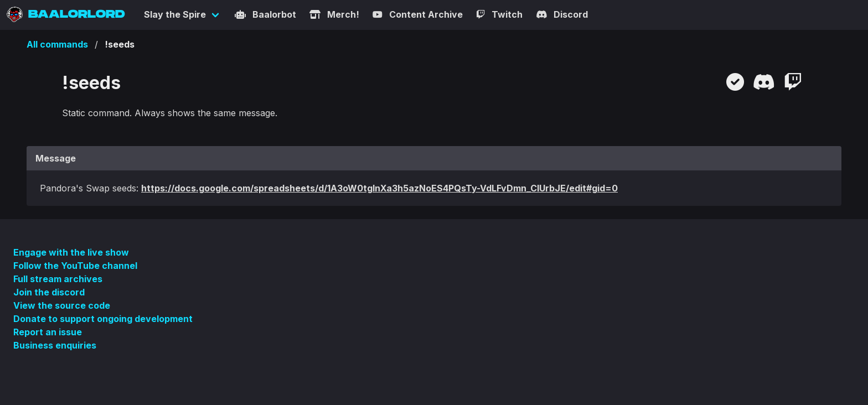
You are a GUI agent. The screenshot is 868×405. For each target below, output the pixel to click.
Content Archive (418, 14)
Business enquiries (55, 345)
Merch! (334, 14)
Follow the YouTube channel (75, 266)
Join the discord (49, 292)
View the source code (62, 305)
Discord (562, 14)
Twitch (499, 14)
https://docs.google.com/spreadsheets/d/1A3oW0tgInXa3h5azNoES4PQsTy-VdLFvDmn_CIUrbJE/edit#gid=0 (379, 188)
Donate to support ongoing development (103, 319)
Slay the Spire (175, 14)
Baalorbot (265, 14)
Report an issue (48, 332)
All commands (57, 44)
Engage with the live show (71, 252)
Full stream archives (58, 279)
